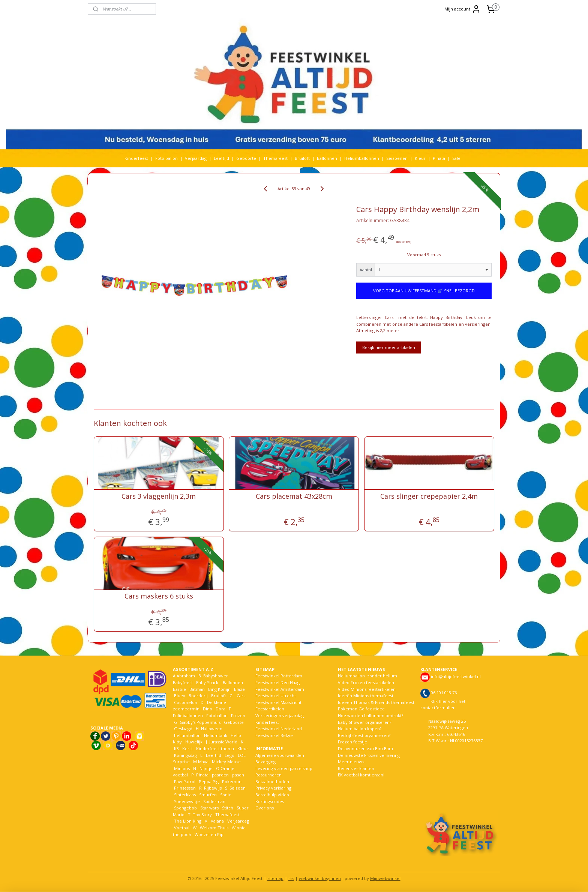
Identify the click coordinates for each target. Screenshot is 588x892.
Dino (208, 709)
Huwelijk (194, 742)
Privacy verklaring (273, 788)
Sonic (226, 795)
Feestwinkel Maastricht (278, 702)
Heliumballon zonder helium (367, 676)
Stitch (228, 808)
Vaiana (217, 821)
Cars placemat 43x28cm (294, 496)
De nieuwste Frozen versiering (369, 755)
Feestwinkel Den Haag (277, 682)
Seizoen (238, 788)
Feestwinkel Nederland (279, 729)
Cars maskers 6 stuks (159, 596)
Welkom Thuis (214, 828)
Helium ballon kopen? (360, 729)
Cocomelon (186, 702)
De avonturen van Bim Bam (365, 748)
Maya (203, 762)
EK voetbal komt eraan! (361, 775)
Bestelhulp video (272, 795)
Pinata (439, 158)
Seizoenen (397, 158)
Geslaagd (183, 729)
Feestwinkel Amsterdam (280, 689)
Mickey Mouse (226, 762)
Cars (241, 696)
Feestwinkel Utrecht (276, 696)
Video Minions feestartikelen (367, 689)
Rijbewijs (213, 788)
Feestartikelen (270, 709)
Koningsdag (185, 755)
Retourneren (268, 775)
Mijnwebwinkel (385, 878)
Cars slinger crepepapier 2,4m (429, 496)
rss (291, 878)
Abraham (186, 676)
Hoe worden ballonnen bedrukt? (370, 715)
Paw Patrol (184, 781)
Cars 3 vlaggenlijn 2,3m (159, 496)
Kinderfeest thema (215, 748)
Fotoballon (217, 715)
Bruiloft (302, 158)
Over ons (265, 808)
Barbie (179, 689)
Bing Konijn (219, 689)
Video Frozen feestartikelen (366, 682)
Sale (456, 158)
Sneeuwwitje (187, 801)
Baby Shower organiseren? (364, 722)
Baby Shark (207, 682)
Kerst (187, 748)
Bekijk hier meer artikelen (389, 347)
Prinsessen (184, 788)
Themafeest (275, 158)
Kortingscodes (270, 801)
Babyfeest (183, 682)
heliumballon (187, 735)
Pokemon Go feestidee (361, 709)
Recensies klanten (356, 768)
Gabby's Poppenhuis (199, 722)
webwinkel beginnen (320, 878)
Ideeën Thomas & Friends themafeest (376, 702)
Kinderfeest (136, 158)
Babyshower (216, 676)
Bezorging (265, 762)
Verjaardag (196, 158)
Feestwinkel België (274, 735)
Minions (181, 768)
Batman (197, 689)
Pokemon (232, 781)
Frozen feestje (352, 742)
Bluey (180, 696)
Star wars (209, 808)
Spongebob (185, 808)
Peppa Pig (209, 781)
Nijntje (205, 768)
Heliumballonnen (362, 158)
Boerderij (198, 696)
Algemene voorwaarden (280, 755)
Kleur (420, 158)
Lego (228, 755)
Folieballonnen (188, 715)
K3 (176, 748)
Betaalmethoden (272, 781)
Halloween (212, 729)
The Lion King (187, 821)
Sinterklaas (185, 795)
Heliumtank (216, 735)
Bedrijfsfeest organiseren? (364, 735)
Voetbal (181, 828)
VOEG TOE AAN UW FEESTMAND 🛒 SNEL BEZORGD (424, 291)
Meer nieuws (351, 762)
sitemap (275, 878)
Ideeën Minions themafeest (366, 696)
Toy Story (202, 815)
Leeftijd (221, 158)
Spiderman (214, 801)
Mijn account (463, 9)
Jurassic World (223, 742)
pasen (238, 775)
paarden (220, 775)
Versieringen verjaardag (280, 715)
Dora (220, 709)
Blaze (239, 689)
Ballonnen (327, 158)
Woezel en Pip (209, 834)
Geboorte (246, 158)
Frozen (238, 715)
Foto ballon (166, 158)
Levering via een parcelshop (284, 768)
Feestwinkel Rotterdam (279, 676)
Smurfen (208, 795)
